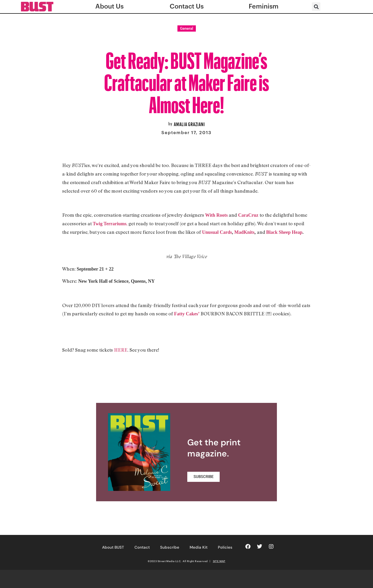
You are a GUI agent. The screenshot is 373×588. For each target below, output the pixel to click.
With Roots (216, 215)
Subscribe (170, 547)
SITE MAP (219, 561)
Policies (225, 547)
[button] (316, 7)
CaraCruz (248, 215)
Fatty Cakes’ (187, 314)
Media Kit (199, 547)
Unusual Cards (217, 232)
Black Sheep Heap (284, 232)
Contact (142, 547)
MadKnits (245, 232)
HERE (121, 350)
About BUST (113, 547)
